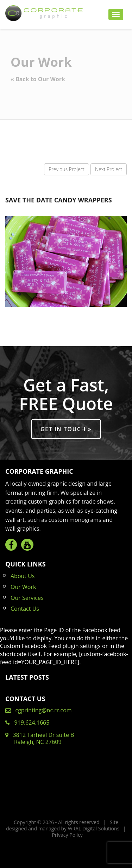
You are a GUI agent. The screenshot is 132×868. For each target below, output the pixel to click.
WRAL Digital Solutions (94, 828)
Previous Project (67, 169)
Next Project (109, 169)
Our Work (23, 587)
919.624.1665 (27, 723)
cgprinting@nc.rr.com (39, 710)
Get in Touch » (66, 429)
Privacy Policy (67, 835)
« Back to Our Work (38, 79)
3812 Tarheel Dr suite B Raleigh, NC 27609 (40, 738)
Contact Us (25, 609)
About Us (23, 576)
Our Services (27, 598)
